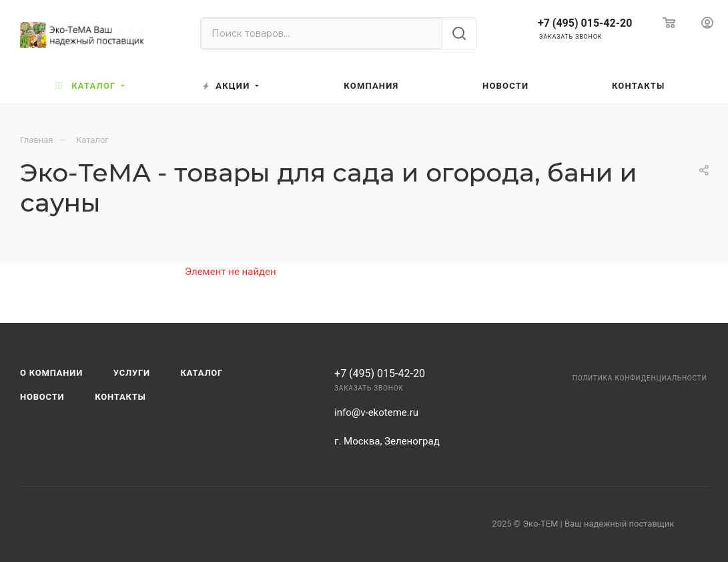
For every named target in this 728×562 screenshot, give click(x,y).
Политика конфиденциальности (640, 378)
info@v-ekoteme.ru (376, 412)
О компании (51, 373)
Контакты (120, 397)
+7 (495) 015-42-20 (585, 23)
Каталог (202, 373)
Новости (42, 397)
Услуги (132, 373)
